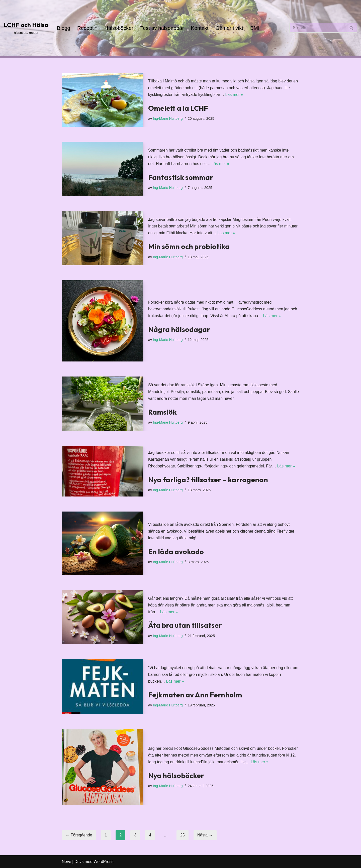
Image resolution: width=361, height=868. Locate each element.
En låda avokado (176, 551)
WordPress (103, 862)
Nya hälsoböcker (176, 775)
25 (183, 835)
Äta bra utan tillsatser (185, 625)
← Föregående (79, 835)
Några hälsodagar (179, 329)
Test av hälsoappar (163, 28)
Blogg (64, 28)
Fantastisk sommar (181, 177)
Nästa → (205, 835)
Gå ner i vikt (230, 28)
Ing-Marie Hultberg (168, 118)
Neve (67, 862)
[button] (96, 28)
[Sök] (318, 28)
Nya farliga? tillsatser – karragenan (208, 480)
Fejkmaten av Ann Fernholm (195, 695)
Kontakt (200, 28)
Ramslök (162, 412)
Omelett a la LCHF (178, 108)
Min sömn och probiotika (189, 247)
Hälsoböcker (119, 28)
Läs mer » (235, 95)
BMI (256, 28)
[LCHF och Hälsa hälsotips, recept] (26, 28)
